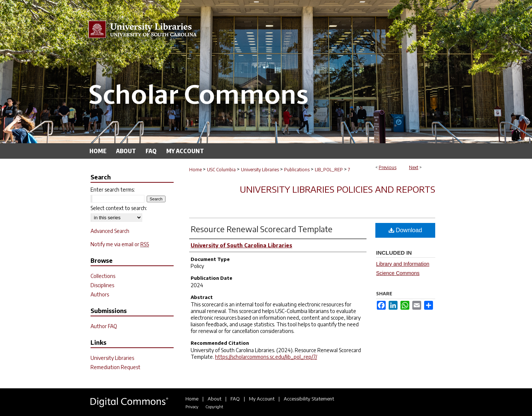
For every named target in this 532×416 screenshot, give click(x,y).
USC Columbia (221, 170)
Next (414, 167)
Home (195, 170)
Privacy (192, 407)
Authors (100, 294)
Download (405, 230)
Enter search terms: (113, 190)
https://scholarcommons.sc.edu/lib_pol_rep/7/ (266, 357)
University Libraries (260, 170)
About (214, 399)
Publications (297, 170)
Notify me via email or (120, 244)
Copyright (214, 407)
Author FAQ (104, 326)
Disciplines (102, 285)
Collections (103, 276)
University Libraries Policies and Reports (337, 189)
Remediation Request (115, 367)
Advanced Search (110, 231)
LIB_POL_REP (329, 170)
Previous (388, 167)
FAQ (235, 399)
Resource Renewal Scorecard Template (262, 229)
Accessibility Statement (309, 399)
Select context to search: (119, 208)
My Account (262, 399)
